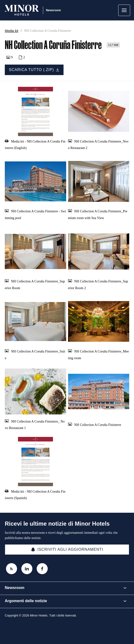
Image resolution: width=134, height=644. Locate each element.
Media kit (12, 31)
